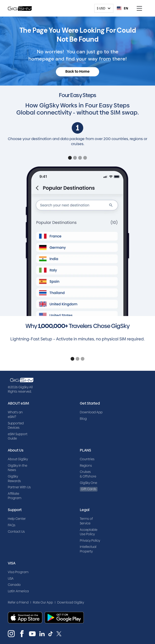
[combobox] (122, 8)
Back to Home (77, 71)
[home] (20, 8)
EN (122, 8)
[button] (104, 8)
